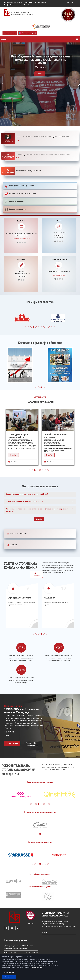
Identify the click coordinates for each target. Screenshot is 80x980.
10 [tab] (49, 327)
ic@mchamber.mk (11, 5)
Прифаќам (9, 977)
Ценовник (36, 574)
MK (68, 2)
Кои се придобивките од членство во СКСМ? (25, 501)
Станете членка (10, 33)
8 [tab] (44, 327)
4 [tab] (33, 327)
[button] (2, 84)
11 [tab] (52, 327)
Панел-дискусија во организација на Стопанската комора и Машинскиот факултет (56, 439)
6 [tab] (39, 327)
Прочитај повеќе (36, 968)
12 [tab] (54, 327)
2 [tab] (28, 327)
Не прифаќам (9, 972)
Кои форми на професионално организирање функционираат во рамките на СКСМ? (37, 510)
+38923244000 (40, 2)
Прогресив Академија (28, 33)
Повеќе (40, 77)
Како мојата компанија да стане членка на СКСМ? (27, 494)
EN (72, 2)
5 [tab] (36, 327)
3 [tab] (31, 327)
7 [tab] (41, 327)
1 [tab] (26, 327)
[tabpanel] (22, 318)
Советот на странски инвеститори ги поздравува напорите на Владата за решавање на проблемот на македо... (21, 440)
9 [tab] (47, 327)
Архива (44, 932)
